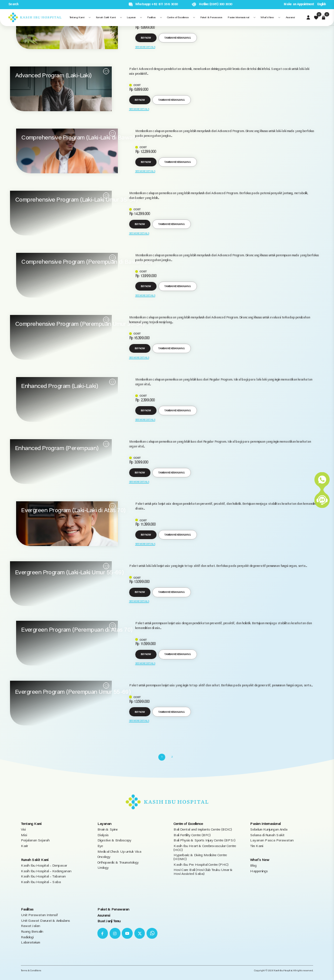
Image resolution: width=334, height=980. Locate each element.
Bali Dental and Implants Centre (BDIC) (203, 829)
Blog (253, 866)
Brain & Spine (108, 829)
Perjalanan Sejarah (35, 840)
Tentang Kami (31, 824)
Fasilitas (27, 909)
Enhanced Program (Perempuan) (57, 448)
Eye (100, 846)
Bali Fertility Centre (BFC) (192, 835)
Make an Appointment (299, 4)
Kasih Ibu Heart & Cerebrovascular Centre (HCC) (205, 848)
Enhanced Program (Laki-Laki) (60, 386)
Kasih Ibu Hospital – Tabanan (43, 876)
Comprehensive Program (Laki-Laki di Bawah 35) (83, 137)
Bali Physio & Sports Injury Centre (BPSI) (204, 840)
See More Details (145, 47)
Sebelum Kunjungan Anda (269, 829)
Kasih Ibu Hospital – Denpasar (44, 866)
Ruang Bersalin (32, 932)
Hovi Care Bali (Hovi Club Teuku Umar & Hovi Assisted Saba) (203, 872)
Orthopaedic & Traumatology (118, 862)
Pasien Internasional (265, 824)
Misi (24, 835)
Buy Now (146, 38)
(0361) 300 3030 (221, 4)
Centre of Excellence (188, 824)
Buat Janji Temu (109, 921)
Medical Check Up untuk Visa (119, 852)
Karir (24, 846)
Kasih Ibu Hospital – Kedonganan (46, 871)
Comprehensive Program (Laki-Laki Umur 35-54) (76, 199)
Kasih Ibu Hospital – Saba (41, 882)
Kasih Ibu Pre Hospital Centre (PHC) (201, 865)
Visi (23, 829)
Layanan (104, 824)
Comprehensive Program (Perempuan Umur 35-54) (80, 324)
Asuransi (104, 915)
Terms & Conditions (31, 970)
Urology (103, 868)
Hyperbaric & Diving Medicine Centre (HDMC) (200, 857)
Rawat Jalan (30, 926)
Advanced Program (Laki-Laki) (53, 75)
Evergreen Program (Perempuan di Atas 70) (77, 629)
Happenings (259, 871)
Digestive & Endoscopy (114, 840)
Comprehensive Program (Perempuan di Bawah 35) (87, 262)
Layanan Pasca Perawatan (272, 840)
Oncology (104, 857)
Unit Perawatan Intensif (39, 915)
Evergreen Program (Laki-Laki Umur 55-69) (70, 572)
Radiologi (27, 937)
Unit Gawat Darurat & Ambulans (45, 921)
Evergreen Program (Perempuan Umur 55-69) (73, 692)
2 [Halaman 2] (172, 757)
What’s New (260, 860)
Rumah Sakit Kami (35, 860)
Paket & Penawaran (113, 909)
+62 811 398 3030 (165, 4)
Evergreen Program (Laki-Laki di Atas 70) (73, 510)
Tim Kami (257, 846)
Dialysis (103, 835)
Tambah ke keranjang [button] (178, 38)
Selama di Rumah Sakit (267, 835)
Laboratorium (30, 942)
